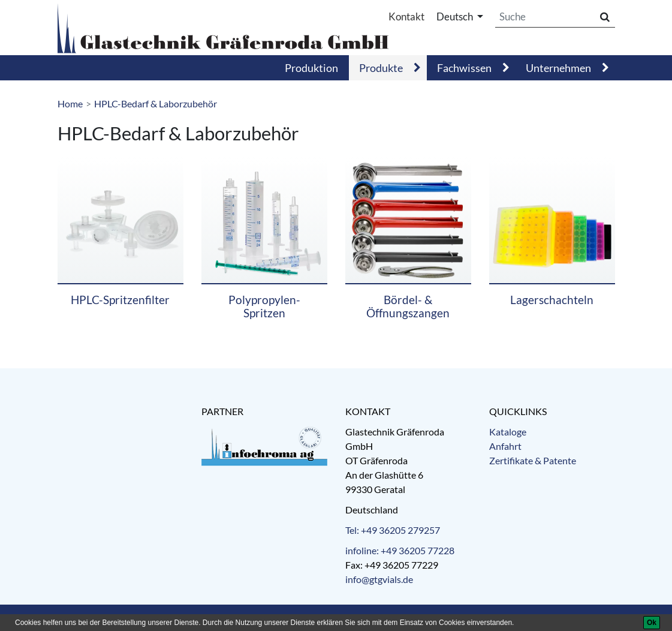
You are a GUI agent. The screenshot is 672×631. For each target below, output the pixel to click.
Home (70, 103)
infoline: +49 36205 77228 (400, 550)
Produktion (311, 68)
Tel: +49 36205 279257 (393, 530)
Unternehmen (558, 68)
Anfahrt (505, 446)
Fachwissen (464, 68)
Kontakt (406, 16)
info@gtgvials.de (379, 579)
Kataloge (508, 432)
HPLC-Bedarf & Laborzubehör (156, 103)
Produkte (381, 68)
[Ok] (652, 623)
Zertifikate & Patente (533, 460)
